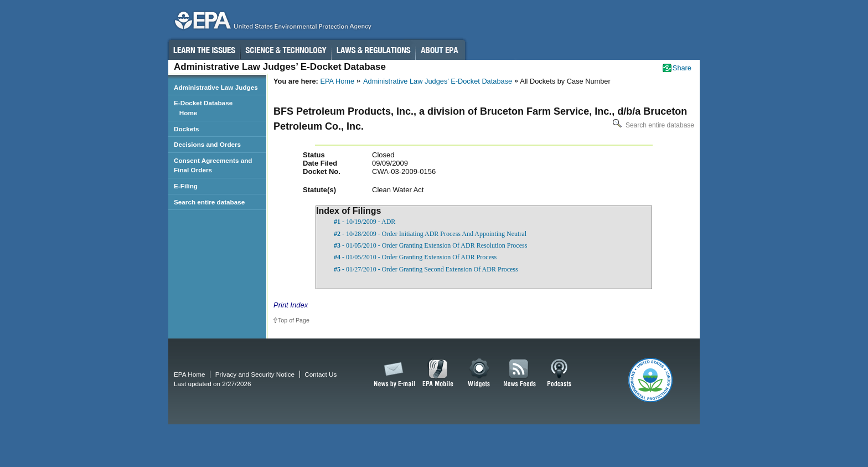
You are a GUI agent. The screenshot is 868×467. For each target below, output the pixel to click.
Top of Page (294, 320)
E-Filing (186, 186)
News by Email (392, 373)
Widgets (480, 373)
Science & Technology (286, 50)
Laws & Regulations (373, 50)
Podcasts (559, 373)
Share (682, 68)
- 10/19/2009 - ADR (365, 222)
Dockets (187, 129)
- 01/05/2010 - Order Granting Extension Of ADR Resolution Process (430, 245)
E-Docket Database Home (203, 108)
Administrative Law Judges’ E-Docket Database (438, 81)
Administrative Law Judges (216, 87)
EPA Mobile (438, 373)
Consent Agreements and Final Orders (213, 165)
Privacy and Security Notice (255, 374)
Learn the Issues (204, 50)
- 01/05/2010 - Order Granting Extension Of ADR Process (415, 257)
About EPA (440, 50)
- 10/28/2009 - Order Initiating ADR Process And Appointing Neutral (430, 234)
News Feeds (520, 373)
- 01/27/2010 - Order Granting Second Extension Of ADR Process (426, 269)
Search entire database (652, 125)
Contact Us (321, 374)
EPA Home (337, 81)
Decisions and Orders (207, 144)
